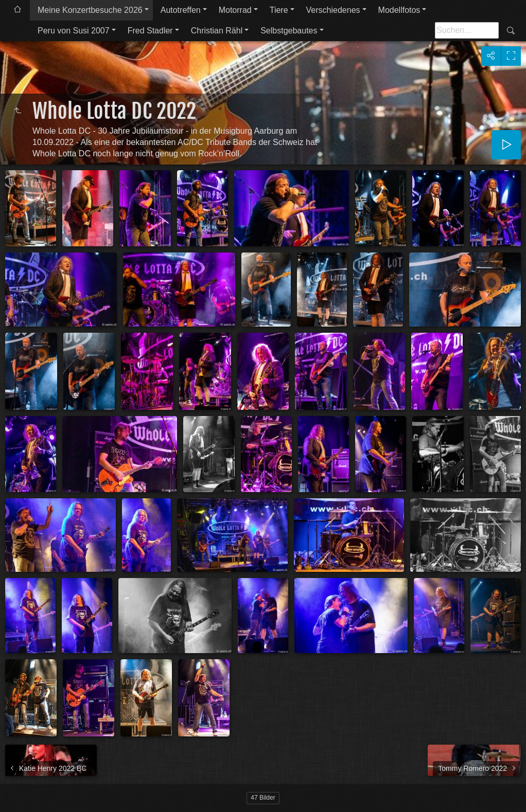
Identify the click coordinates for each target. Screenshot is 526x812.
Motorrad (235, 10)
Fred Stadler (150, 31)
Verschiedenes (333, 10)
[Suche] (467, 30)
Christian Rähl (217, 31)
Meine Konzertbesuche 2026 (90, 10)
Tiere (279, 10)
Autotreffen (181, 10)
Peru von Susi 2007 (74, 31)
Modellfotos (399, 10)
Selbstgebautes (289, 31)
